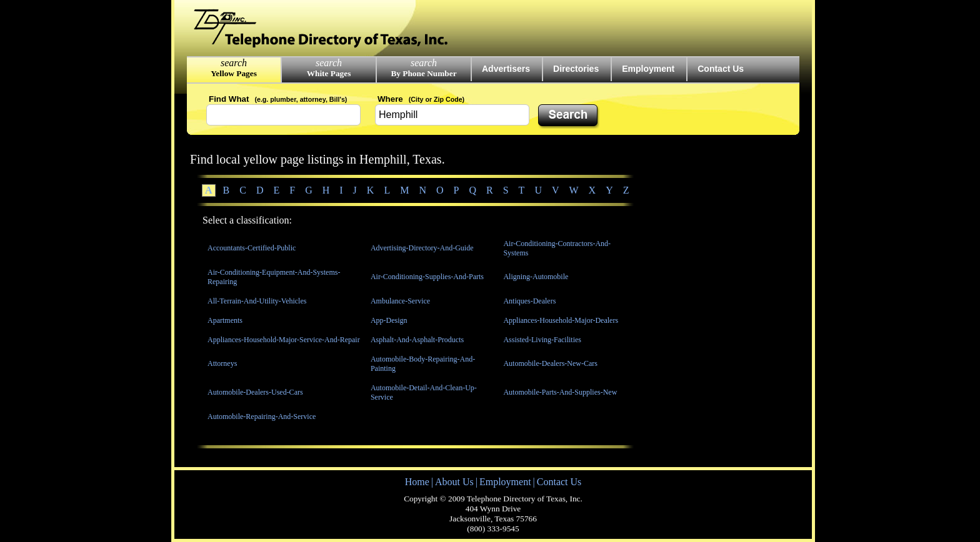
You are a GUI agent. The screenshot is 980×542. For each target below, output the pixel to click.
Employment (648, 69)
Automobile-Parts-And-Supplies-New (560, 392)
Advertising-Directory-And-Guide (422, 248)
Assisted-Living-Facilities (542, 340)
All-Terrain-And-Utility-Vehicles (257, 301)
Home (417, 482)
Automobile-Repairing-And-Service (262, 416)
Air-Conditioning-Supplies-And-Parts (427, 277)
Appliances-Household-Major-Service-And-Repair (284, 340)
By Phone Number (423, 73)
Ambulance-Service (400, 301)
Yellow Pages (234, 73)
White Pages (329, 73)
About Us (454, 482)
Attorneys (222, 363)
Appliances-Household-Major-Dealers (561, 320)
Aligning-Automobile (536, 277)
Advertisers (506, 69)
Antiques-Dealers (529, 301)
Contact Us (721, 69)
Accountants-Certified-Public (252, 248)
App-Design (389, 320)
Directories (576, 69)
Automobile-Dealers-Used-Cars (255, 392)
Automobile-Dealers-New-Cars (550, 363)
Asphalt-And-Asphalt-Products (417, 340)
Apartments (225, 320)
